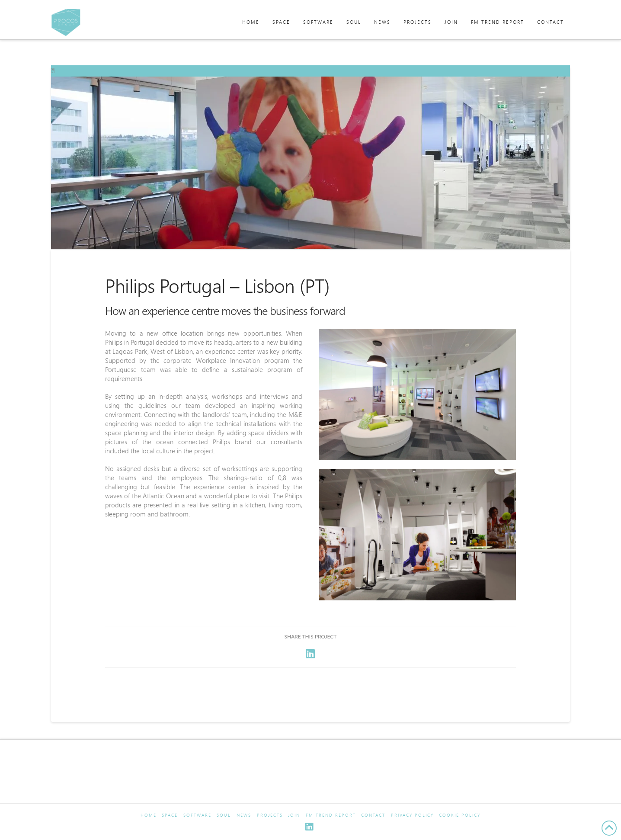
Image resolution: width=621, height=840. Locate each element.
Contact (373, 815)
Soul (224, 815)
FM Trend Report (331, 815)
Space (170, 815)
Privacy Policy (412, 815)
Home (149, 815)
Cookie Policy (460, 815)
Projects (270, 815)
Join (294, 815)
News (244, 815)
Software (197, 815)
